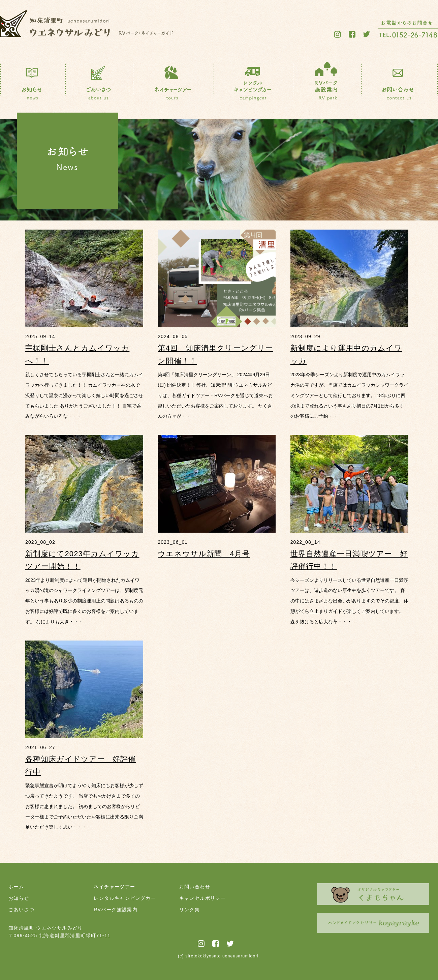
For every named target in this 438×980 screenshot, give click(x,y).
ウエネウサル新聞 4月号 (204, 554)
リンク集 (190, 910)
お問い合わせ (195, 887)
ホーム (16, 887)
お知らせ (19, 898)
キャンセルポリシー (203, 898)
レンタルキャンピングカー (125, 898)
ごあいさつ (21, 910)
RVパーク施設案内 (116, 910)
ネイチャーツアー (114, 887)
